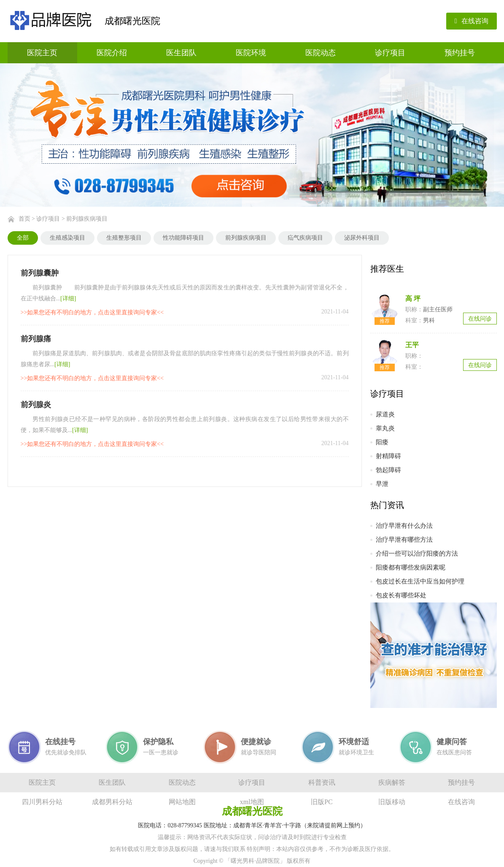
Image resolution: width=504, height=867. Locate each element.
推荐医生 (387, 269)
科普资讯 (322, 782)
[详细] (68, 298)
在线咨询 (472, 21)
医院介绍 (112, 53)
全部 (23, 238)
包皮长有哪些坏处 (401, 595)
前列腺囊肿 (40, 273)
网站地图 (182, 802)
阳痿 (382, 442)
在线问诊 (480, 319)
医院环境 (251, 53)
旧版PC (322, 802)
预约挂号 (460, 53)
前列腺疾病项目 (87, 219)
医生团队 (181, 53)
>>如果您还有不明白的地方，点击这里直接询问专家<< (92, 312)
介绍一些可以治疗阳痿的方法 (417, 554)
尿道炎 (385, 414)
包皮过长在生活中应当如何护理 (420, 581)
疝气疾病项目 (305, 238)
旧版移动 (392, 802)
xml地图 (252, 802)
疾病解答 (392, 782)
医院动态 (321, 53)
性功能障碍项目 (183, 238)
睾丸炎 (385, 428)
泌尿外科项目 (362, 238)
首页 (24, 219)
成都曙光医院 (132, 21)
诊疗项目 (390, 53)
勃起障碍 (388, 470)
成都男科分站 (112, 802)
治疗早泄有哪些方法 (404, 540)
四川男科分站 (42, 802)
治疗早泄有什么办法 (404, 526)
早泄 (382, 484)
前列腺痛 (36, 339)
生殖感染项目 (67, 238)
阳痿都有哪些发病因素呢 (411, 567)
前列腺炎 (36, 405)
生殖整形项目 (124, 238)
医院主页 (42, 53)
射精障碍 (388, 456)
